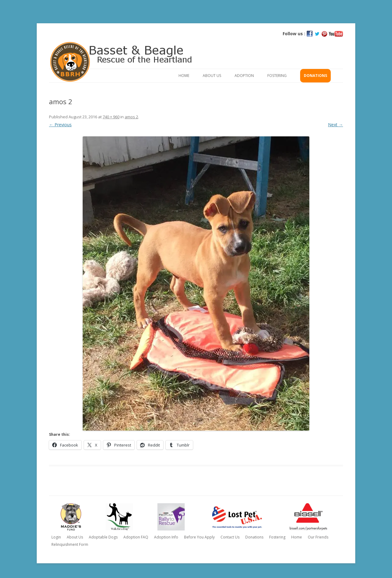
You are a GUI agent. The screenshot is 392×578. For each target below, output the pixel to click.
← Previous (60, 125)
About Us (212, 76)
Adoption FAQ (136, 537)
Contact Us (230, 537)
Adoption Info (166, 537)
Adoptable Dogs (103, 537)
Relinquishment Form (70, 544)
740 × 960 (111, 117)
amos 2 (131, 117)
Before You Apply (199, 537)
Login (56, 537)
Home (184, 76)
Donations (315, 76)
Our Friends (318, 537)
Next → (335, 125)
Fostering (277, 76)
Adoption (244, 76)
